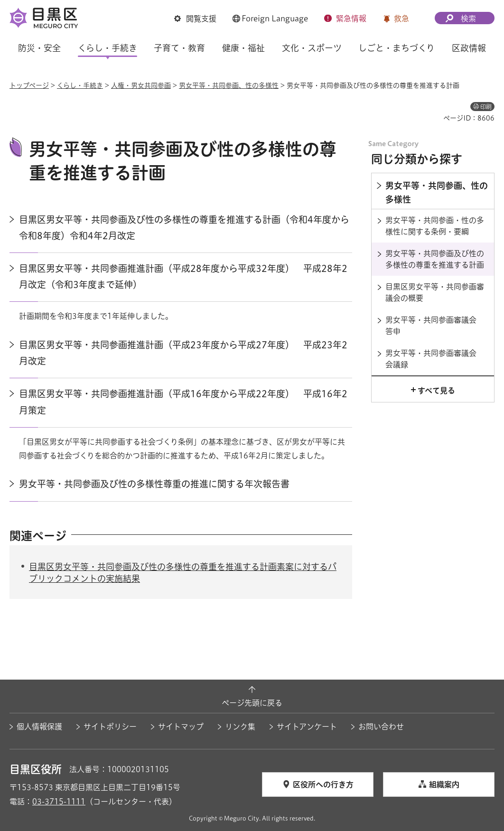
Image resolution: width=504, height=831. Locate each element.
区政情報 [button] (469, 48)
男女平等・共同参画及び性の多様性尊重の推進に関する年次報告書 (154, 484)
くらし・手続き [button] (107, 48)
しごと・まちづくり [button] (397, 48)
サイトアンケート (307, 727)
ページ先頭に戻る (252, 703)
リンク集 (240, 727)
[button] (195, 19)
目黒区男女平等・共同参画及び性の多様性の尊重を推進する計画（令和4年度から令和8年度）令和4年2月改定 (184, 228)
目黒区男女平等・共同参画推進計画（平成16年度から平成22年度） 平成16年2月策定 (183, 402)
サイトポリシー (110, 727)
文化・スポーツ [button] (312, 48)
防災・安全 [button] (39, 48)
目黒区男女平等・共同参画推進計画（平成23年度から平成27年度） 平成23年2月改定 (183, 353)
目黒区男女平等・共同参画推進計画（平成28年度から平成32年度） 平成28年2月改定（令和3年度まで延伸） (183, 276)
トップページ (29, 85)
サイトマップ (181, 727)
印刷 (486, 107)
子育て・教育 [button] (179, 48)
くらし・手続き (80, 85)
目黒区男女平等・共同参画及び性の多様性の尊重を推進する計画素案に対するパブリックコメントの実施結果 (183, 573)
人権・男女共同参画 (141, 85)
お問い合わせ (381, 727)
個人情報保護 (39, 727)
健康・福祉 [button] (243, 48)
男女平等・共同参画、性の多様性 (229, 85)
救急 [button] (401, 19)
